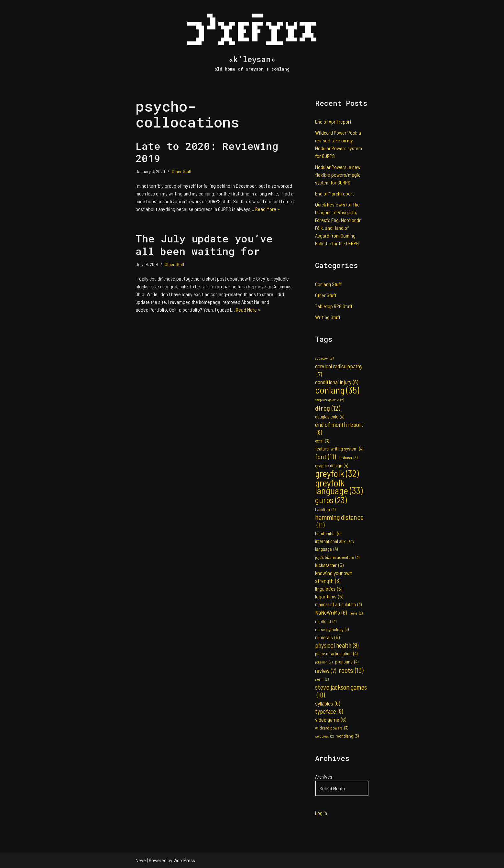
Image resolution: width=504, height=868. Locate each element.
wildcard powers (332, 728)
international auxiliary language (335, 546)
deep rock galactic (329, 400)
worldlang (348, 736)
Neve (141, 860)
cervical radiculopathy (339, 370)
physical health (337, 645)
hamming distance (339, 521)
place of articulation (336, 654)
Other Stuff (182, 171)
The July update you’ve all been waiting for (204, 245)
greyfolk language (339, 487)
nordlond (326, 621)
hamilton (325, 509)
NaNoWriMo (331, 612)
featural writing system (339, 449)
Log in (321, 813)
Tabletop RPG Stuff (334, 306)
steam (322, 679)
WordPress (184, 860)
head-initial (328, 534)
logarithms (329, 596)
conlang (337, 390)
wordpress (324, 736)
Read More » (268, 209)
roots (351, 670)
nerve (356, 613)
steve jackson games (341, 691)
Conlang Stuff (328, 284)
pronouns (347, 662)
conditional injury (337, 382)
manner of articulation (338, 605)
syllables (328, 703)
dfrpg (328, 408)
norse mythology (332, 629)
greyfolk (337, 473)
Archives (324, 777)
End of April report (333, 122)
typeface (329, 711)
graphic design (332, 466)
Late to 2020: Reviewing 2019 (207, 152)
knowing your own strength (334, 577)
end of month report (339, 428)
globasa (348, 458)
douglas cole (330, 417)
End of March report (334, 193)
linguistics (329, 589)
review (326, 671)
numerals (327, 637)
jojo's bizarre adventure (337, 557)
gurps (331, 500)
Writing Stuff (328, 317)
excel (322, 441)
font (325, 457)
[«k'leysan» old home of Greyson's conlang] (252, 39)
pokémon (324, 662)
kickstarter (329, 565)
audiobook (324, 358)
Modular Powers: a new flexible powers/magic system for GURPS (338, 175)
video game (331, 719)
